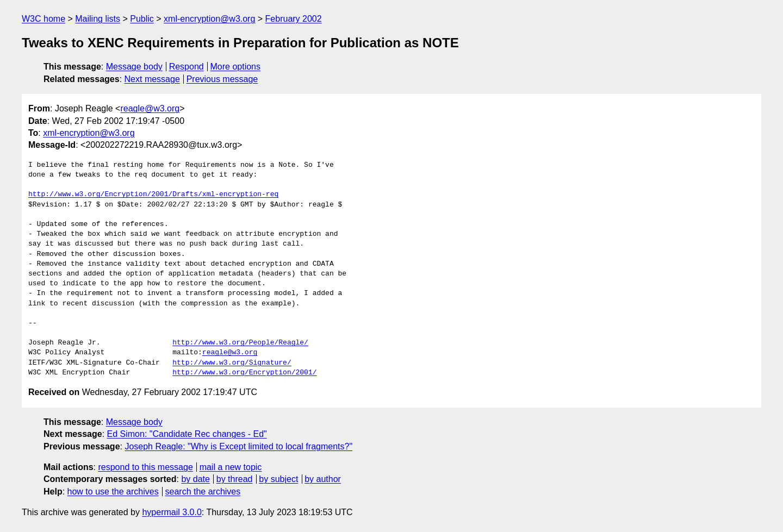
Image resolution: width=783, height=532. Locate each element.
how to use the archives (113, 492)
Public (142, 19)
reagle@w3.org (150, 108)
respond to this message (145, 467)
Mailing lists (98, 19)
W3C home (43, 19)
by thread (235, 479)
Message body (134, 67)
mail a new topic (231, 467)
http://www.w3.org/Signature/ (232, 363)
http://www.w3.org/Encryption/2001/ (244, 373)
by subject (278, 479)
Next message (152, 79)
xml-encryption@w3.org (209, 19)
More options (236, 67)
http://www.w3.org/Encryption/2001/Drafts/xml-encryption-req (153, 195)
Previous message (222, 79)
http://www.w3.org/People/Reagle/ (240, 343)
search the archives (203, 492)
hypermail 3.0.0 (172, 512)
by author (323, 479)
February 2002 (294, 19)
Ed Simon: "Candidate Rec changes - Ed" (187, 434)
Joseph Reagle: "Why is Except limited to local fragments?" (238, 446)
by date (195, 479)
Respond (187, 67)
